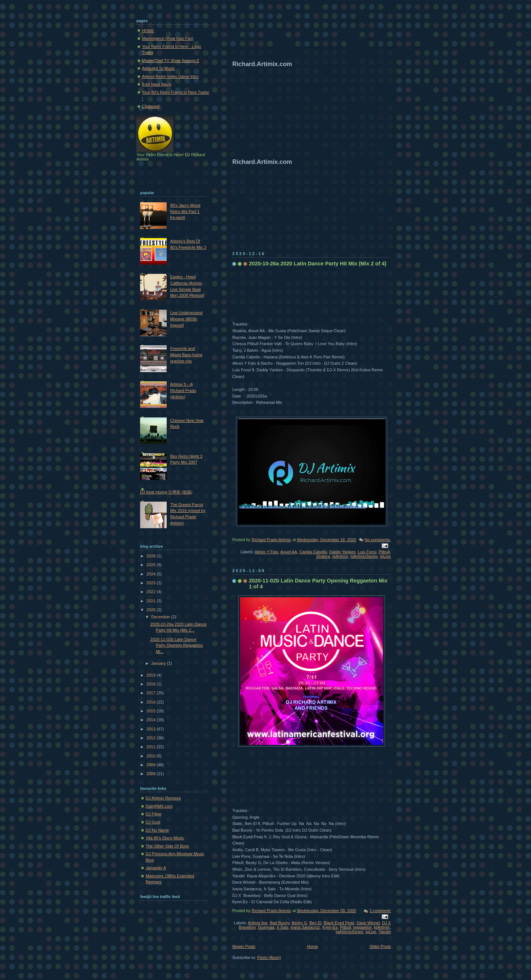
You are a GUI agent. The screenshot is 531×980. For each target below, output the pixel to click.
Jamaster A (156, 868)
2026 (152, 556)
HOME (148, 31)
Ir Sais (282, 927)
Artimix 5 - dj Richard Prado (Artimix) (183, 390)
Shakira (323, 556)
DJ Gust (153, 822)
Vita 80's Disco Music (165, 838)
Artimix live (258, 923)
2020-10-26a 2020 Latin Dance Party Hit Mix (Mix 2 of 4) (318, 264)
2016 (152, 702)
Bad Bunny (280, 923)
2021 (152, 601)
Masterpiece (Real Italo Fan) (168, 38)
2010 (152, 756)
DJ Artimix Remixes (163, 798)
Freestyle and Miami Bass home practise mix (186, 355)
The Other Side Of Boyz (167, 846)
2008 (152, 774)
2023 (152, 583)
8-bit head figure (157, 84)
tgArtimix (340, 556)
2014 (152, 720)
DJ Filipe (154, 814)
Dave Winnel (368, 923)
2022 (152, 592)
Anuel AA (289, 552)
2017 (152, 693)
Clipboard (151, 106)
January (159, 663)
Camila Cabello (313, 552)
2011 (152, 747)
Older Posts (380, 946)
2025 (152, 565)
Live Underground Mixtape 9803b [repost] (186, 319)
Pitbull (384, 552)
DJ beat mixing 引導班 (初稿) (166, 492)
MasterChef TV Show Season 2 (171, 61)
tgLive (386, 556)
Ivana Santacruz (305, 927)
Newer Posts (244, 946)
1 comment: (380, 911)
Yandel (385, 932)
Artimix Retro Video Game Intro (170, 76)
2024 (152, 574)
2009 (152, 765)
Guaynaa (266, 927)
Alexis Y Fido (266, 552)
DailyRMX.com (159, 806)
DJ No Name (157, 830)
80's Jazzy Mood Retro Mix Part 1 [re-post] (185, 211)
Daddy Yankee (342, 552)
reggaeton (362, 927)
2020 (152, 610)
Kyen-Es (330, 927)
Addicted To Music (158, 68)
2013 (152, 729)
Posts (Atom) (269, 957)
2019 (152, 675)
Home (313, 946)
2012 (152, 738)
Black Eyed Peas (339, 923)
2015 (152, 711)
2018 (152, 684)
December (161, 617)
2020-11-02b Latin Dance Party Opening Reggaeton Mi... (177, 645)
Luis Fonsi (367, 552)
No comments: (378, 540)
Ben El (315, 923)
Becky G (299, 923)
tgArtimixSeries (364, 556)
